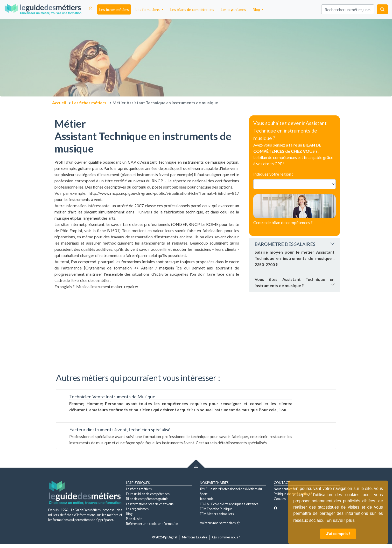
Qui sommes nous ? (226, 537)
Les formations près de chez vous (150, 504)
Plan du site (134, 519)
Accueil (59, 103)
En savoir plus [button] (341, 520)
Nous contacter (285, 489)
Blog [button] (257, 9)
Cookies (280, 499)
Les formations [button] (148, 9)
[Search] (348, 9)
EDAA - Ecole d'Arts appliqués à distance (229, 504)
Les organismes (233, 9)
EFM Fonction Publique (216, 509)
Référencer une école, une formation (152, 524)
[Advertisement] (147, 326)
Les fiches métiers (114, 9)
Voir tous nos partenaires (220, 523)
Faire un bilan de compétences (148, 494)
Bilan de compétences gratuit (147, 499)
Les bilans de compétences (192, 9)
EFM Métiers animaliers (217, 514)
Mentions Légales (195, 537)
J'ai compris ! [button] (338, 534)
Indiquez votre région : (273, 174)
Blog (129, 514)
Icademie (207, 499)
